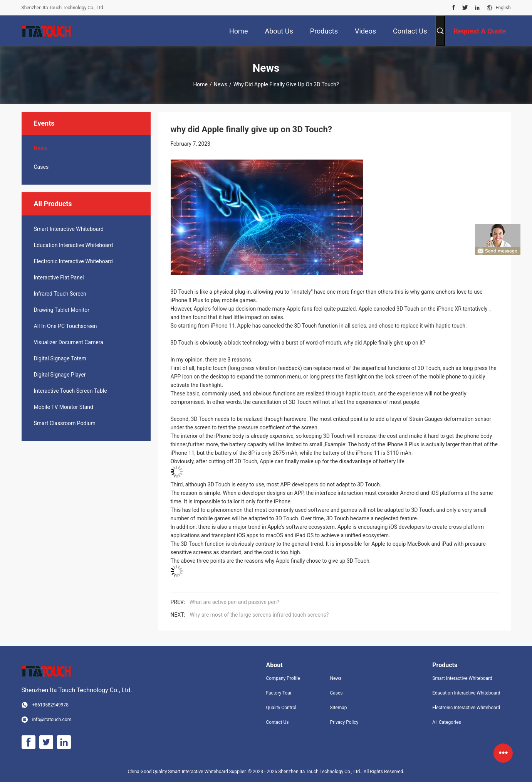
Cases (41, 167)
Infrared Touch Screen (60, 294)
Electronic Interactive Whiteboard (73, 261)
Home (200, 84)
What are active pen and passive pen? (234, 602)
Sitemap (338, 708)
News (221, 84)
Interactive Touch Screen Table (70, 391)
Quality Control (281, 708)
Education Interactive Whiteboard (74, 245)
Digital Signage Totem (60, 358)
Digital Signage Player (60, 375)
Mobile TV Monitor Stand (64, 407)
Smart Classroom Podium (65, 423)
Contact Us (278, 722)
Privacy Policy (344, 722)
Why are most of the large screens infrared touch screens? (259, 615)
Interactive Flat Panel (59, 277)
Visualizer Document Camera (69, 342)
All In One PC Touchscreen (65, 326)
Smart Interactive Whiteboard (69, 229)
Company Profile (283, 678)
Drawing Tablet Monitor (62, 310)
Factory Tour (279, 693)
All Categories (446, 722)
